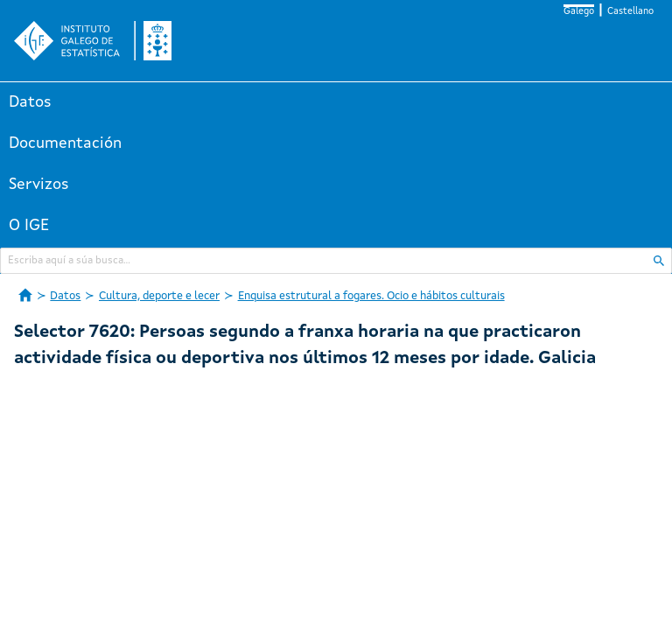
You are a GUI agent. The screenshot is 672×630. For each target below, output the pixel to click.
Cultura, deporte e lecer (159, 296)
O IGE (29, 226)
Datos (30, 102)
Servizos (39, 185)
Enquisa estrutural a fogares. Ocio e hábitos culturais (371, 296)
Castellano (630, 12)
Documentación (65, 143)
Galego (579, 12)
